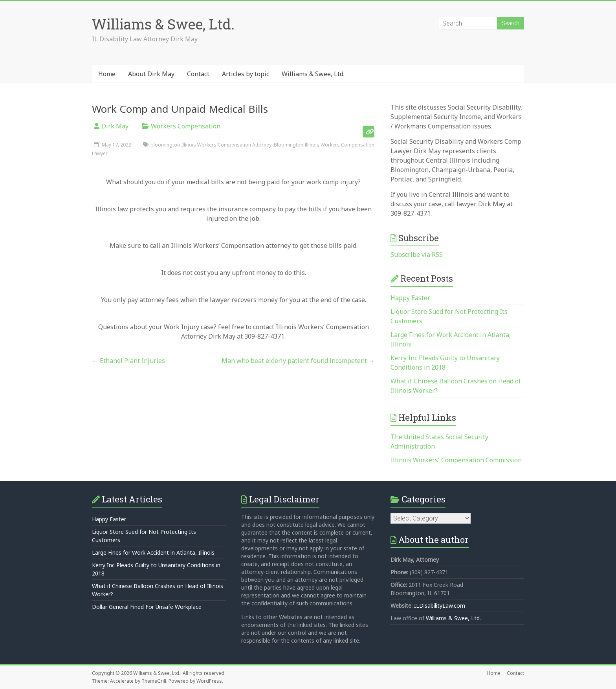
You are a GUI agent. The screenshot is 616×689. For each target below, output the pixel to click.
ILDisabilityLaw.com (440, 606)
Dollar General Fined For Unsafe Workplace (147, 607)
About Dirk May (151, 74)
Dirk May (115, 126)
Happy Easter (410, 298)
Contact (198, 74)
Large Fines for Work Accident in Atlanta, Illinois (153, 552)
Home (107, 74)
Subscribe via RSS (417, 255)
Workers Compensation (186, 126)
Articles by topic (246, 74)
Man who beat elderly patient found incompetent (298, 361)
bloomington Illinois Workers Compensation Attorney (211, 145)
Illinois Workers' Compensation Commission (456, 460)
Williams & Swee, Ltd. (163, 24)
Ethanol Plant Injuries (128, 361)
